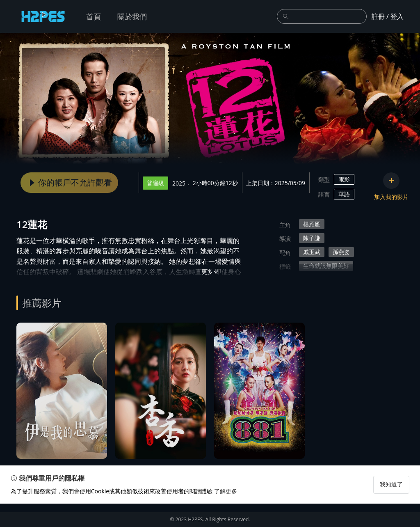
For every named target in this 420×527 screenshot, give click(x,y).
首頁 (94, 16)
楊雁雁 (312, 224)
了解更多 (231, 514)
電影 (344, 179)
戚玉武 (312, 252)
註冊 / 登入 (388, 16)
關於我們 (132, 16)
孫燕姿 (341, 252)
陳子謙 (312, 238)
